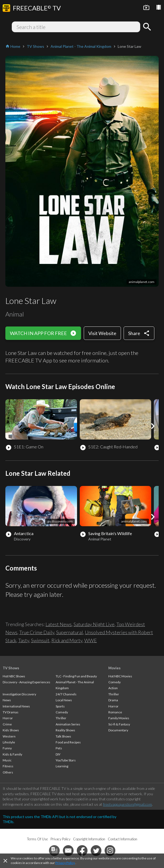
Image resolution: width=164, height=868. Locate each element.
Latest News (59, 624)
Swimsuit (40, 640)
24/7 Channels (66, 694)
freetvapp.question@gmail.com (127, 804)
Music (7, 760)
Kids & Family (12, 754)
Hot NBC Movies (120, 676)
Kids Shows (11, 730)
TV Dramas (11, 712)
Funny (7, 748)
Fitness (8, 766)
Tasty (24, 640)
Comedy (62, 712)
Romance (115, 712)
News (7, 700)
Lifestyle (9, 742)
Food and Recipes (68, 742)
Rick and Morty (67, 640)
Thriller (61, 718)
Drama (113, 700)
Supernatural (70, 632)
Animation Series (68, 724)
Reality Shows (65, 730)
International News (16, 706)
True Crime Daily (37, 632)
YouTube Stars (66, 760)
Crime (7, 724)
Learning (62, 766)
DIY (58, 754)
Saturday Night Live (94, 624)
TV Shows (11, 668)
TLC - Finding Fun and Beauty (76, 676)
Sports (60, 706)
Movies (115, 668)
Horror (8, 718)
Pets (59, 748)
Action (113, 688)
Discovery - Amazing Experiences (26, 682)
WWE (91, 640)
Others (8, 772)
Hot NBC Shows (14, 676)
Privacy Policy (65, 863)
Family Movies (119, 718)
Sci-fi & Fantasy (119, 724)
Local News (64, 700)
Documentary (118, 730)
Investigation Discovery (19, 694)
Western (9, 736)
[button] (153, 426)
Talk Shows (63, 736)
